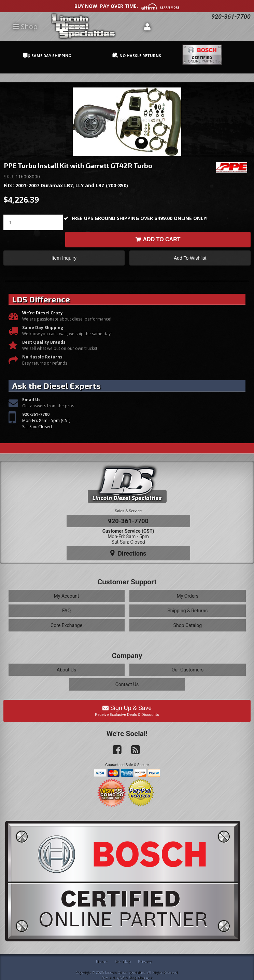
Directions (128, 553)
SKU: (10, 176)
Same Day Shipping (43, 328)
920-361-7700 (36, 414)
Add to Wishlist (190, 258)
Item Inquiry (64, 258)
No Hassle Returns (42, 357)
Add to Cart (162, 239)
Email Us (31, 400)
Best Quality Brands (44, 343)
